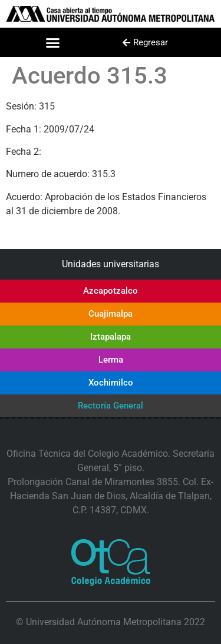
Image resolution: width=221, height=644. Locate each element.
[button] (52, 42)
